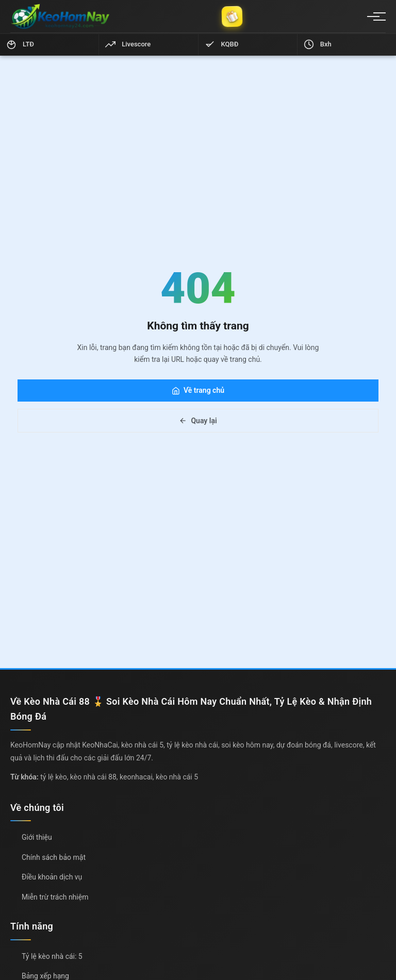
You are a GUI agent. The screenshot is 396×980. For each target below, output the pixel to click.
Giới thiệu (37, 837)
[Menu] (373, 16)
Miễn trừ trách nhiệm (55, 897)
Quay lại (198, 421)
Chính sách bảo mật (54, 857)
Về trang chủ (198, 390)
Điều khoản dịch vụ (52, 877)
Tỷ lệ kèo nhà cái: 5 (52, 956)
